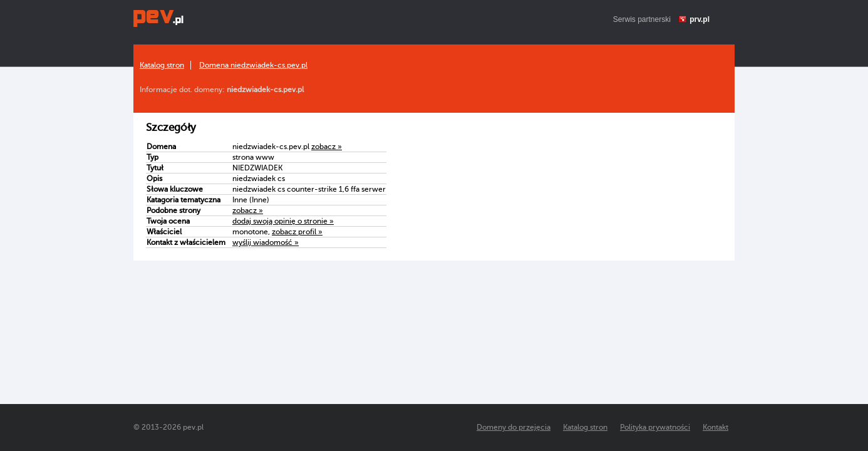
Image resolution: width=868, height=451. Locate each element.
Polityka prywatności (655, 427)
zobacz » (327, 147)
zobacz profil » (297, 232)
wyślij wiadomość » (266, 242)
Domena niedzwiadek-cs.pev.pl (253, 65)
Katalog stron (162, 65)
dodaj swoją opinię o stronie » (283, 221)
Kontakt (716, 427)
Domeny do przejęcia (514, 427)
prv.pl (700, 19)
